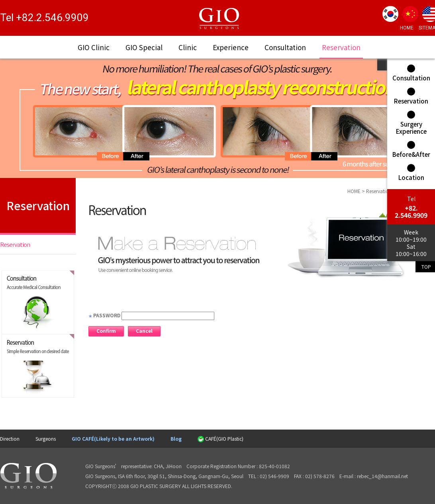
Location (411, 173)
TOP (426, 267)
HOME (407, 28)
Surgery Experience (411, 123)
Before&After (411, 149)
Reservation (341, 47)
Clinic (188, 47)
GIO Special (144, 47)
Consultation (285, 47)
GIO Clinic (94, 47)
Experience (231, 47)
